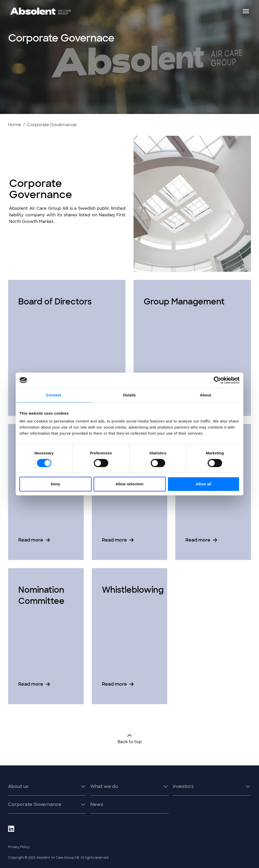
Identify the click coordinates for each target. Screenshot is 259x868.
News (97, 804)
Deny (56, 484)
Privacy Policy (19, 847)
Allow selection (130, 484)
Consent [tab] (54, 395)
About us (18, 786)
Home (15, 125)
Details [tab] (129, 395)
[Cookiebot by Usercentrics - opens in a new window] (217, 380)
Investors (183, 786)
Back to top (130, 738)
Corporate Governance (35, 804)
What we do (104, 786)
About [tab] (205, 395)
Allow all (204, 484)
